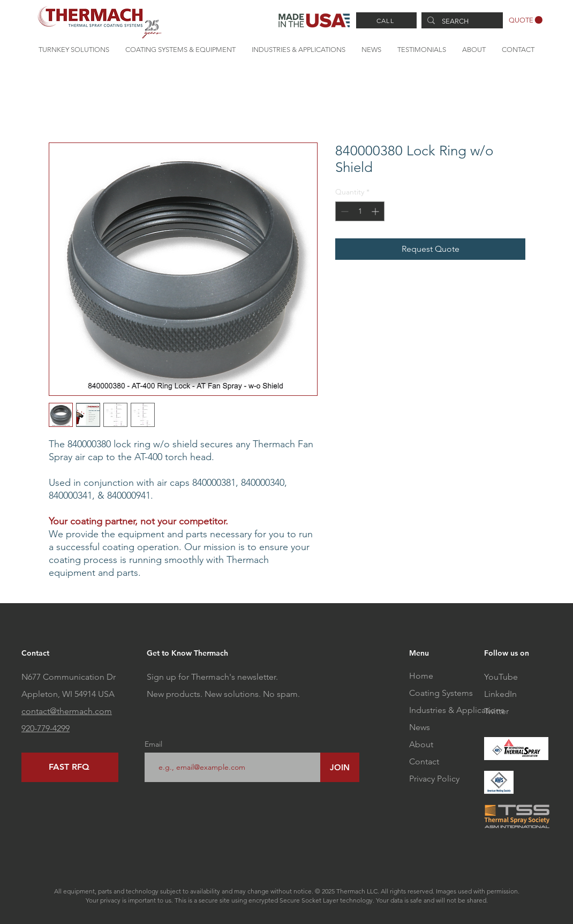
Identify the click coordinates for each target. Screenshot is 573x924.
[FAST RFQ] (70, 767)
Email (153, 744)
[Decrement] (344, 211)
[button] (526, 20)
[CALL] (386, 20)
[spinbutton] (360, 211)
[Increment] (376, 211)
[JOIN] (340, 767)
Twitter (496, 711)
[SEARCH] (461, 21)
